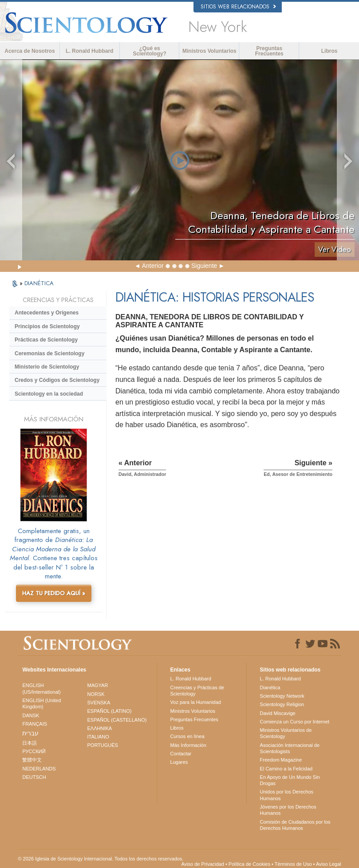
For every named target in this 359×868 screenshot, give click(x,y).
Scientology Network (282, 696)
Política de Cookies (249, 864)
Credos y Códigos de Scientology (57, 380)
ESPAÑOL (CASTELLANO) (117, 720)
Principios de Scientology (47, 326)
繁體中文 (32, 760)
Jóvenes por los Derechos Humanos (288, 810)
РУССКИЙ (34, 751)
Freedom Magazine (281, 760)
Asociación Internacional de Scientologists (290, 748)
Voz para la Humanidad (196, 702)
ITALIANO (98, 737)
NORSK (96, 694)
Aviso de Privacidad (202, 864)
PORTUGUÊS (102, 745)
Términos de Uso (293, 864)
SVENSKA (99, 703)
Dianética (270, 687)
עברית (30, 733)
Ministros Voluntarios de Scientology (286, 733)
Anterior (153, 266)
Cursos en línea (187, 736)
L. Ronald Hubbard (89, 51)
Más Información (188, 745)
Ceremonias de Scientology (49, 353)
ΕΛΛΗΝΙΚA (99, 728)
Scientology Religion (282, 704)
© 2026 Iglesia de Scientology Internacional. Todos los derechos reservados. (101, 859)
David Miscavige (278, 713)
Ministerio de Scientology (47, 367)
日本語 (30, 743)
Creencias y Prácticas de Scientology (197, 691)
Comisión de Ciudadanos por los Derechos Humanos (295, 825)
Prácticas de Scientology (46, 340)
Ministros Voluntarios (209, 51)
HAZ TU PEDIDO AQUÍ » (54, 593)
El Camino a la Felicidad (286, 769)
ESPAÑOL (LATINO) (109, 711)
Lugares (179, 762)
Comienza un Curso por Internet (295, 722)
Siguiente (204, 266)
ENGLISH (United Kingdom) (41, 703)
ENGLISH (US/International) (41, 688)
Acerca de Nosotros (30, 51)
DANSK (31, 715)
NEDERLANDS (39, 769)
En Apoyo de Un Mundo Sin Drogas (290, 780)
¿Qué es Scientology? (149, 51)
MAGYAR (97, 685)
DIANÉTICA (39, 283)
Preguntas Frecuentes (269, 51)
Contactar (181, 754)
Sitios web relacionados (238, 7)
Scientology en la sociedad (49, 394)
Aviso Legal (329, 864)
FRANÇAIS (35, 724)
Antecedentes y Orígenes (47, 313)
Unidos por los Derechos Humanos (287, 795)
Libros (329, 51)
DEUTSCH (34, 777)
